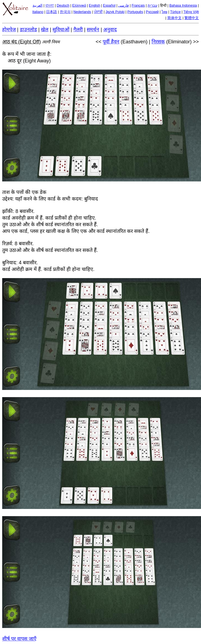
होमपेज (9, 30)
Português (135, 12)
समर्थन (93, 30)
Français (138, 6)
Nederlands (82, 12)
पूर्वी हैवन (111, 42)
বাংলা (50, 6)
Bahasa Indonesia (183, 6)
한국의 (65, 12)
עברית (153, 6)
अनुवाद (110, 30)
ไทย (164, 12)
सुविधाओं (61, 30)
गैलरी (78, 30)
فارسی (123, 6)
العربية (38, 6)
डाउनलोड (28, 30)
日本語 (51, 12)
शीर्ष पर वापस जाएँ (19, 639)
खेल (45, 30)
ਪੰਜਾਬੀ (98, 12)
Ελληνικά (79, 6)
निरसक (158, 42)
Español (109, 6)
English (95, 6)
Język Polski (115, 12)
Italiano (38, 12)
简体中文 (174, 18)
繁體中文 (192, 18)
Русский (152, 12)
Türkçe (175, 12)
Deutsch (63, 6)
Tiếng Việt (191, 12)
